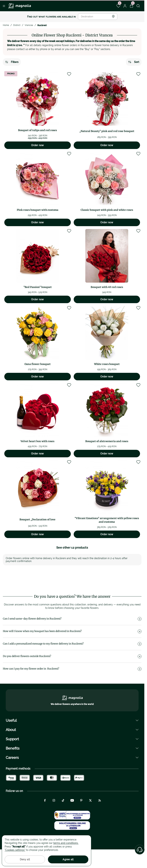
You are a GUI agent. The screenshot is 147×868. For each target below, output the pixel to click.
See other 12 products (72, 548)
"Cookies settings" (15, 850)
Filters (12, 62)
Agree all (68, 859)
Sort (134, 62)
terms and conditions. (66, 843)
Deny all (25, 859)
